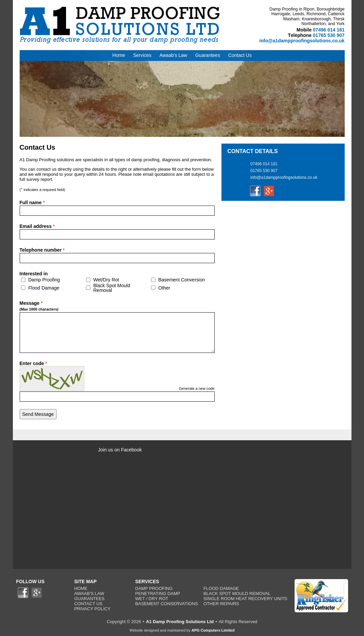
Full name (32, 203)
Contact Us (88, 604)
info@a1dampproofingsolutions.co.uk (302, 41)
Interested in (34, 274)
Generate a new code (197, 388)
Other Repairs (221, 604)
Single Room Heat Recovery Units (245, 599)
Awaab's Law (89, 593)
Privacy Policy (92, 609)
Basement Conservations (166, 604)
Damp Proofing (44, 280)
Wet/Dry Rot (106, 280)
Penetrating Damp (158, 593)
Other (164, 288)
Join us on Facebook (120, 450)
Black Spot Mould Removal (112, 288)
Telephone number (42, 250)
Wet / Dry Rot (152, 599)
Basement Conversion (182, 280)
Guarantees (89, 599)
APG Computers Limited (213, 630)
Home (81, 588)
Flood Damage (44, 288)
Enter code (34, 363)
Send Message (38, 414)
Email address (37, 226)
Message (43, 306)
